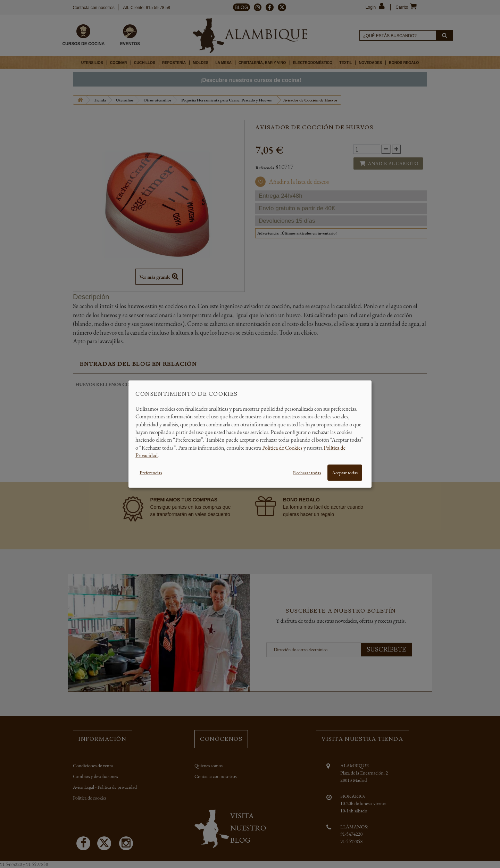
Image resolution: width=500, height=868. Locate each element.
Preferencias (151, 472)
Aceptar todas (345, 472)
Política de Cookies (282, 447)
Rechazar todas (307, 472)
